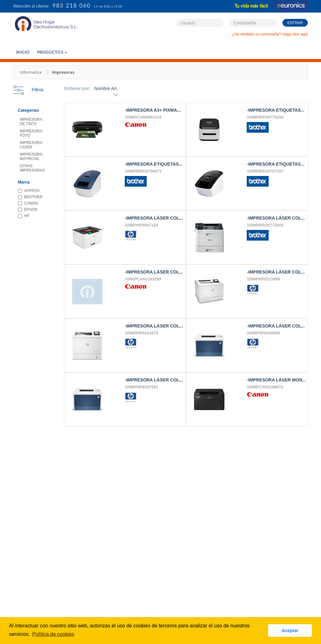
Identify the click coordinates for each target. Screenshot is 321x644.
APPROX (29, 191)
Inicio (23, 53)
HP (24, 216)
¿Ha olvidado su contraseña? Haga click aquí (270, 34)
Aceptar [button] (290, 631)
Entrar (295, 23)
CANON (28, 203)
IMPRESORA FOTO (31, 133)
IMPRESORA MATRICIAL (31, 157)
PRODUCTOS (52, 53)
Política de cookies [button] (53, 634)
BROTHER (30, 197)
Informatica (31, 72)
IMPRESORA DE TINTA (31, 122)
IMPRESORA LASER (31, 145)
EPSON (28, 210)
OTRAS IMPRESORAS (32, 168)
